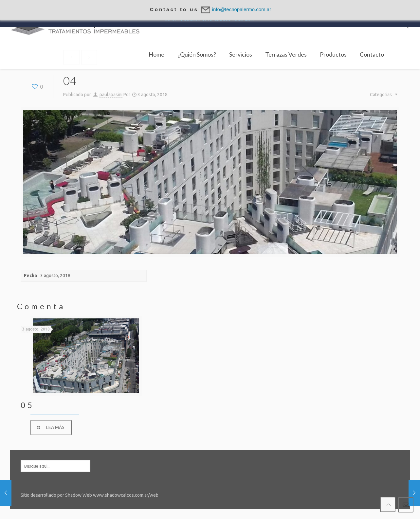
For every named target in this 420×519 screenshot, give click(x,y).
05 (27, 405)
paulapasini (111, 95)
